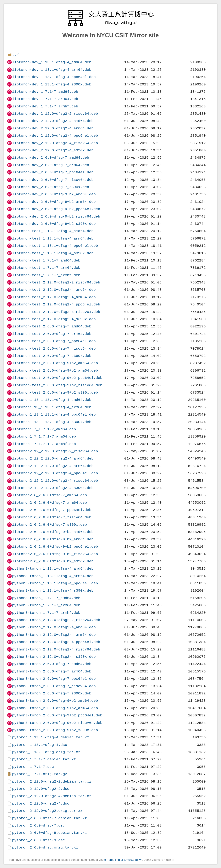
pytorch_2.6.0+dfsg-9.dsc (38, 840)
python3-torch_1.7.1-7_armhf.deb (46, 613)
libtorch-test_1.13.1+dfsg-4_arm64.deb (53, 238)
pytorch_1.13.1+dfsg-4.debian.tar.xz (51, 737)
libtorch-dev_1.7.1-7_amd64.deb (45, 92)
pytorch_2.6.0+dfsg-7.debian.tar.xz (49, 818)
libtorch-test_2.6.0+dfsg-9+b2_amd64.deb (55, 363)
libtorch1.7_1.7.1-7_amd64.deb (44, 429)
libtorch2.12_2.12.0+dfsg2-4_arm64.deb (53, 466)
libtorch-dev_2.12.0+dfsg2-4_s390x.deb (53, 150)
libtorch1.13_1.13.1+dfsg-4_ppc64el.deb (54, 415)
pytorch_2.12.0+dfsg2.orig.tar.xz (47, 811)
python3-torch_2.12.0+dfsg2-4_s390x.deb (54, 657)
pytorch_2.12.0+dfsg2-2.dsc (41, 789)
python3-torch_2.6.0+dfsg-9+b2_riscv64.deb (57, 723)
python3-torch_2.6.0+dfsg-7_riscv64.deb (54, 686)
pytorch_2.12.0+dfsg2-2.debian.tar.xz (52, 782)
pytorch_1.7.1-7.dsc (33, 767)
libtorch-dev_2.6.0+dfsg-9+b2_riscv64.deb (56, 216)
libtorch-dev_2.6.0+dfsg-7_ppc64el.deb (53, 172)
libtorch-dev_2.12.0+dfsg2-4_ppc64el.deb (55, 136)
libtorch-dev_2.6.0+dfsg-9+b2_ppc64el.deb (56, 209)
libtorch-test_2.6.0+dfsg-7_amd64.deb (52, 326)
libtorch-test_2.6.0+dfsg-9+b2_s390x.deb (55, 393)
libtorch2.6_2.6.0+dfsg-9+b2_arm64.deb (53, 539)
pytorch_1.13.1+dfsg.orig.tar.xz (46, 752)
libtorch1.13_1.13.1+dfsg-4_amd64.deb (52, 400)
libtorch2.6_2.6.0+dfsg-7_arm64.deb (49, 503)
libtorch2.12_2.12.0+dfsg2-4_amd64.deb (53, 458)
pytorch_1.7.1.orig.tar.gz (40, 774)
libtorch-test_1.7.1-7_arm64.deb (46, 268)
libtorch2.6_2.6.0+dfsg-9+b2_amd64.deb (53, 532)
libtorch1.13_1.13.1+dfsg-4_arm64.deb (52, 407)
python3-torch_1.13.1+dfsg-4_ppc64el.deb (55, 583)
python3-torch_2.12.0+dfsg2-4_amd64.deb (54, 627)
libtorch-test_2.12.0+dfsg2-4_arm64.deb (54, 297)
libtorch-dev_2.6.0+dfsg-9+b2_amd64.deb (54, 194)
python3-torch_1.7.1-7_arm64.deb (46, 605)
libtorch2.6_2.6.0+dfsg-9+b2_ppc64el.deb (55, 547)
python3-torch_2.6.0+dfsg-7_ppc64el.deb (54, 679)
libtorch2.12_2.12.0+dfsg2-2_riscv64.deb (55, 451)
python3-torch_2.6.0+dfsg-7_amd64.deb (52, 664)
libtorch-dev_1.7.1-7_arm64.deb (45, 99)
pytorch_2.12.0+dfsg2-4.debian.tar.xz (52, 796)
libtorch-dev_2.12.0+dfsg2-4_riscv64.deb (55, 143)
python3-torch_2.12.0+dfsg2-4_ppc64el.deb (56, 642)
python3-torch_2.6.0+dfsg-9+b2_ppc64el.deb (57, 715)
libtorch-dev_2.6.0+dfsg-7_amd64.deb (51, 158)
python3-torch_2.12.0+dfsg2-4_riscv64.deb (56, 649)
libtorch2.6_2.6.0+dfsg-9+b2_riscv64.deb (55, 554)
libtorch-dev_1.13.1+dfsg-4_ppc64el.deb (54, 77)
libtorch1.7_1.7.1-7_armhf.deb (44, 444)
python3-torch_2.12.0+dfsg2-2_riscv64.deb (56, 620)
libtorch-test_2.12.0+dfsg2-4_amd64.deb (54, 290)
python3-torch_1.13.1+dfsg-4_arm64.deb (53, 576)
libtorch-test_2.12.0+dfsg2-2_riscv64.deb (56, 282)
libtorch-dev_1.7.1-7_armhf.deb (45, 106)
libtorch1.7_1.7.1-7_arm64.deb (44, 436)
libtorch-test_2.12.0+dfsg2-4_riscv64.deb (56, 312)
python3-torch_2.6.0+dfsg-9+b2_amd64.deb (55, 701)
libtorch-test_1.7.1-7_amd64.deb (46, 260)
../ (15, 55)
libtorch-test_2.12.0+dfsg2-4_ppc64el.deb (56, 304)
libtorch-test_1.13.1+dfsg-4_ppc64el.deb (55, 246)
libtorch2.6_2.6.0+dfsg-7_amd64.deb (49, 495)
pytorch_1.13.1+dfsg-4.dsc (40, 745)
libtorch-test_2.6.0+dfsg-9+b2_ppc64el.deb (57, 378)
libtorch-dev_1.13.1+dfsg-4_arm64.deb (52, 70)
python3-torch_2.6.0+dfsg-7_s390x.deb (52, 693)
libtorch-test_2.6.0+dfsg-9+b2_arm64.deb (55, 371)
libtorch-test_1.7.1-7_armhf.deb (46, 275)
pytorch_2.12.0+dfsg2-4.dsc (41, 803)
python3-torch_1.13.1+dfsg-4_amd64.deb (53, 569)
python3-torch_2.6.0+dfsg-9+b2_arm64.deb (55, 708)
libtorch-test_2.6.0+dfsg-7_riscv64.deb (54, 349)
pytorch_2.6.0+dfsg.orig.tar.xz (45, 847)
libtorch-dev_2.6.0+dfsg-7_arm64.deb (51, 165)
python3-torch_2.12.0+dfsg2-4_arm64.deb (54, 635)
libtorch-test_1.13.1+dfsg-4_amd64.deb (53, 231)
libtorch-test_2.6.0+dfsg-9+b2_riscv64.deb (57, 385)
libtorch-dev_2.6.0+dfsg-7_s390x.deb (51, 187)
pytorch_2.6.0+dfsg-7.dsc (38, 825)
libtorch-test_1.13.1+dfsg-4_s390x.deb (53, 253)
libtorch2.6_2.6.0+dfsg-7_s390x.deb (49, 525)
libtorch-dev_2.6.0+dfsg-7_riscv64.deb (53, 180)
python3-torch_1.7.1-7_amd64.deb (46, 598)
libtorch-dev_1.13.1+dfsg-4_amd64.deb (52, 62)
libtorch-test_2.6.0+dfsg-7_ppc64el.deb (54, 341)
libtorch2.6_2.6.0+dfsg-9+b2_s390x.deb (53, 561)
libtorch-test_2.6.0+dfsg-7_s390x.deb (52, 356)
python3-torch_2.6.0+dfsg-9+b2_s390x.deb (55, 730)
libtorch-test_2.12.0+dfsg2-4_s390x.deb (54, 319)
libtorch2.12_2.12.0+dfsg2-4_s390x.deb (53, 488)
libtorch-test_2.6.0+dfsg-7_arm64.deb (52, 334)
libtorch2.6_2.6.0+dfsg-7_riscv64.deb (52, 517)
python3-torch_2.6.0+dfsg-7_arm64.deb (52, 671)
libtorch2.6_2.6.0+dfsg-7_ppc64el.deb (52, 510)
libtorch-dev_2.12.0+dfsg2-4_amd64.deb (53, 121)
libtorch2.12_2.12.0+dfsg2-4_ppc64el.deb (55, 473)
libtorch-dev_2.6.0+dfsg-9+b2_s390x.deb (54, 224)
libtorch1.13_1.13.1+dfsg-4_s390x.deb (52, 422)
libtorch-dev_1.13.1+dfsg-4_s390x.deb (52, 84)
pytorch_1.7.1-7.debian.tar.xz (44, 759)
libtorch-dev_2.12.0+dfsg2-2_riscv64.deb (55, 114)
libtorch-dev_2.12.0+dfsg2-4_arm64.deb (53, 128)
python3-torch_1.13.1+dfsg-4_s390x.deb (53, 591)
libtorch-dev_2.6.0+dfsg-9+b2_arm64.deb (54, 202)
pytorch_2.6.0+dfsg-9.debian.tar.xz (49, 833)
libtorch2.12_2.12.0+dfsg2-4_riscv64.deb (55, 481)
